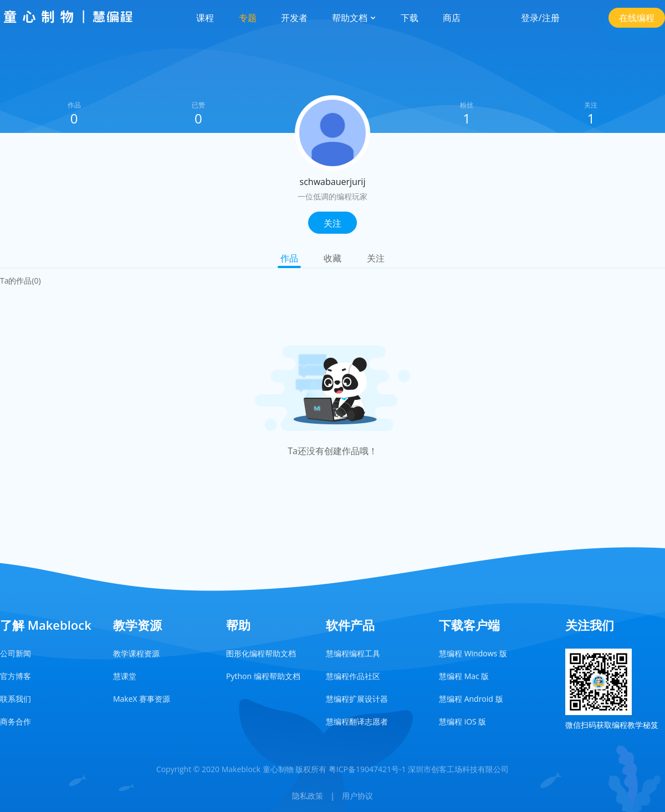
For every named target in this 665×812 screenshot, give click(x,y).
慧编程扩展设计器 (357, 699)
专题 (248, 18)
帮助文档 (354, 18)
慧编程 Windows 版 (473, 653)
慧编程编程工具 (353, 653)
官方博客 (16, 676)
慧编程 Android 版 (471, 699)
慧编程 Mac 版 (464, 676)
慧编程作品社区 (353, 676)
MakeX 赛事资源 (142, 699)
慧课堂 (125, 676)
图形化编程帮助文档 (261, 653)
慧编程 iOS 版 (462, 721)
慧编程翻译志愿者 (357, 721)
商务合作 (16, 721)
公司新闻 (16, 653)
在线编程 (637, 18)
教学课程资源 (136, 653)
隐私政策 (308, 796)
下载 (410, 18)
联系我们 (16, 699)
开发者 (294, 18)
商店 (452, 18)
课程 (205, 18)
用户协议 (357, 796)
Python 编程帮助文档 (263, 676)
